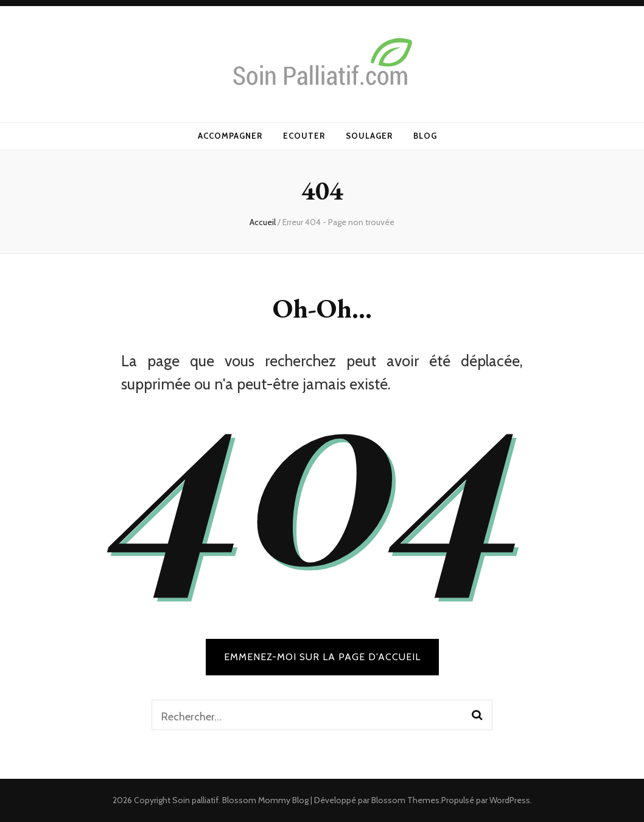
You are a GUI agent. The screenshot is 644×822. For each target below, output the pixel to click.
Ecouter (304, 136)
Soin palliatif (195, 800)
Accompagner (230, 136)
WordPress (510, 800)
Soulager (369, 136)
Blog (425, 136)
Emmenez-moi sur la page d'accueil (322, 657)
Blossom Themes (405, 800)
